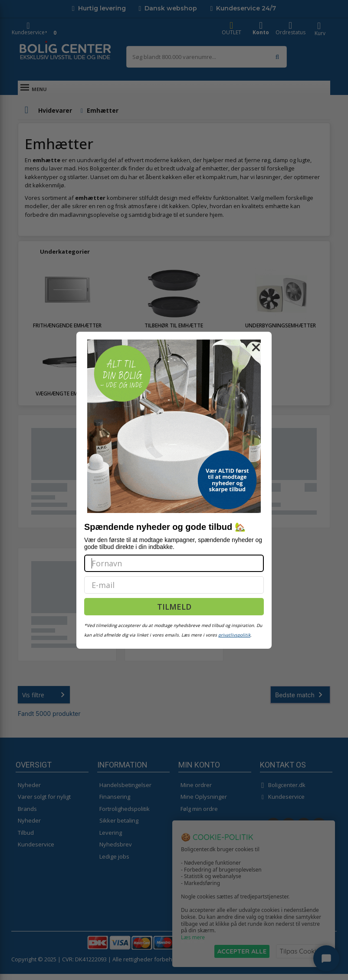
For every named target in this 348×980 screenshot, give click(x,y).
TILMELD (174, 607)
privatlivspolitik (234, 635)
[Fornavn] (174, 563)
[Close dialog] (256, 347)
